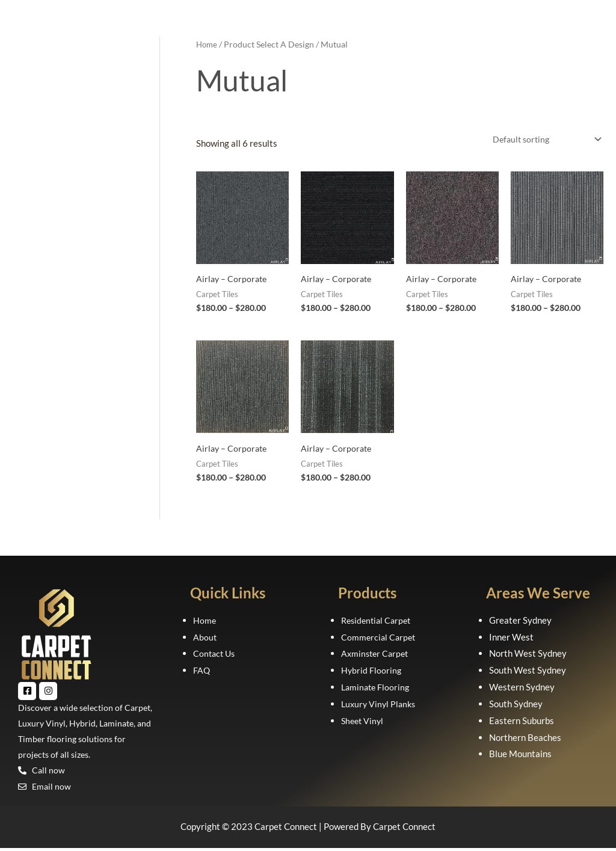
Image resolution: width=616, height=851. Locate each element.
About (205, 638)
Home (208, 44)
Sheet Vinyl (364, 722)
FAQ (202, 672)
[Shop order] (542, 140)
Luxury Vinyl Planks (380, 705)
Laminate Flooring (377, 688)
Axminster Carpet (377, 655)
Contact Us (215, 655)
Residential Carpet (378, 621)
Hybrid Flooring (372, 672)
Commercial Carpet (380, 638)
